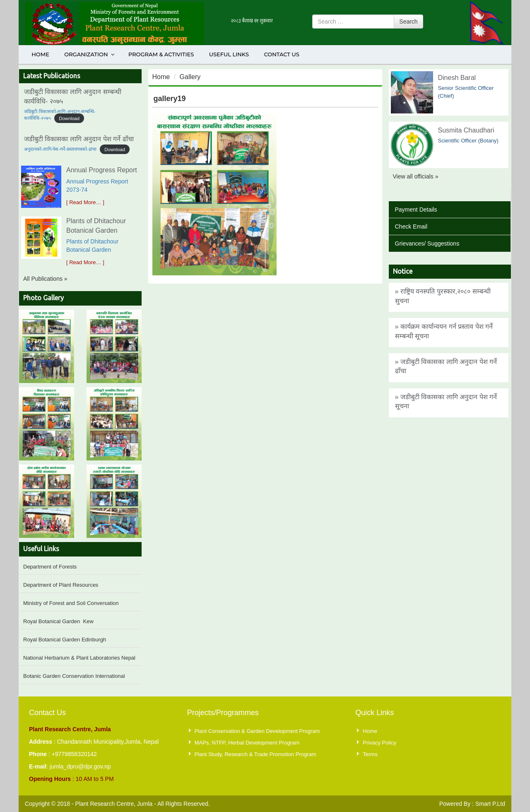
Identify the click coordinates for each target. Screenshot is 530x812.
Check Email (411, 226)
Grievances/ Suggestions (427, 243)
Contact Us (281, 54)
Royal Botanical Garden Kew (58, 621)
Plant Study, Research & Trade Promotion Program (255, 754)
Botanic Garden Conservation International (74, 676)
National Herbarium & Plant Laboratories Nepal (79, 658)
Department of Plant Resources (61, 585)
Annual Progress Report (102, 170)
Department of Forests (50, 567)
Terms (370, 754)
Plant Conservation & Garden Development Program (257, 731)
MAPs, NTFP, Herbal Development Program (247, 743)
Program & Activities (161, 54)
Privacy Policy (379, 743)
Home (40, 54)
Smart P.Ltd (490, 804)
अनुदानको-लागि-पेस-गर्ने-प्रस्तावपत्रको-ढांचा (60, 149)
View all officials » (416, 176)
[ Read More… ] (85, 202)
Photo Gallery (43, 298)
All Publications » (45, 279)
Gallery (190, 77)
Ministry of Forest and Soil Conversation (71, 603)
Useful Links (229, 54)
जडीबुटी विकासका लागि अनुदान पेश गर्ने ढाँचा (79, 139)
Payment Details (416, 210)
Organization (90, 54)
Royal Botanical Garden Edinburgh (65, 640)
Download (69, 118)
